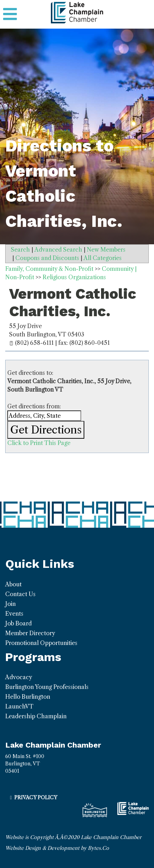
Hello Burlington (28, 697)
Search (20, 250)
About (13, 584)
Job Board (18, 623)
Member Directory (30, 633)
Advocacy (19, 677)
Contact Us (20, 594)
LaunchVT (19, 706)
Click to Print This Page (39, 443)
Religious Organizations (74, 277)
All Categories (103, 258)
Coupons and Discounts (47, 258)
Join (10, 604)
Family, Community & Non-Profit (49, 269)
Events (14, 614)
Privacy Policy (36, 797)
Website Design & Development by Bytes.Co (57, 848)
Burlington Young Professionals (47, 687)
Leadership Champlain (36, 716)
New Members (106, 250)
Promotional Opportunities (41, 643)
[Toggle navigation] (10, 14)
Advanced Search (58, 250)
